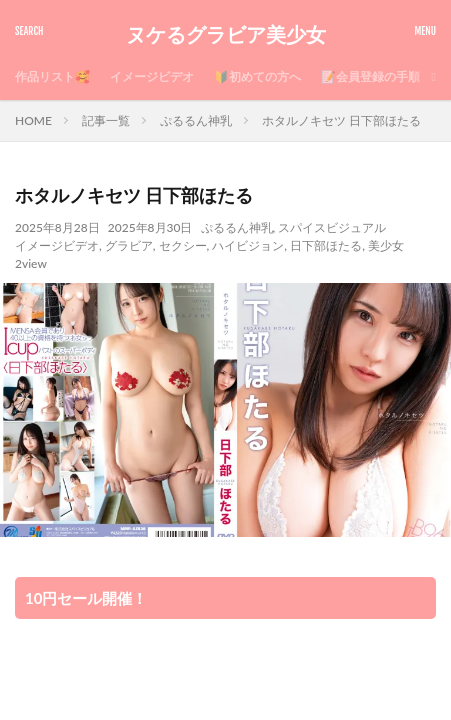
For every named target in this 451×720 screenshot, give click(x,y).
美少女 (386, 245)
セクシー (183, 245)
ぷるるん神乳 (196, 120)
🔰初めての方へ (257, 76)
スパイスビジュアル (332, 227)
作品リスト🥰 (52, 76)
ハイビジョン (248, 245)
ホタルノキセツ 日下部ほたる (341, 120)
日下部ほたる (326, 245)
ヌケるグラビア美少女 (226, 35)
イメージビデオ (152, 76)
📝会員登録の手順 (370, 76)
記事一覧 (106, 120)
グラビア (129, 245)
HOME (33, 120)
